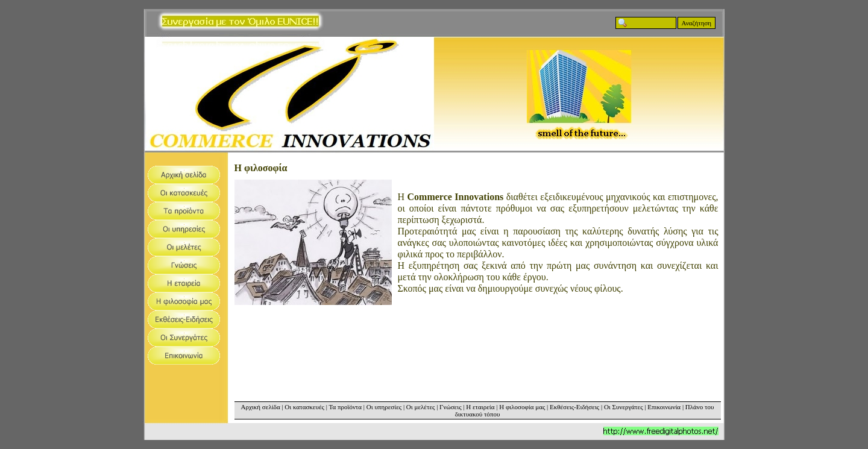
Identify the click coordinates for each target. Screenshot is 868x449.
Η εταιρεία (480, 407)
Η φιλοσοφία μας (522, 407)
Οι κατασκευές (304, 407)
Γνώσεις (450, 407)
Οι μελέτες (421, 407)
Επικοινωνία (664, 407)
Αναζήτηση (697, 23)
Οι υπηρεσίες (384, 407)
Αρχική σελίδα (261, 407)
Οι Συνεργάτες (624, 407)
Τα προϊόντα (345, 407)
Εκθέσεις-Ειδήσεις (574, 407)
